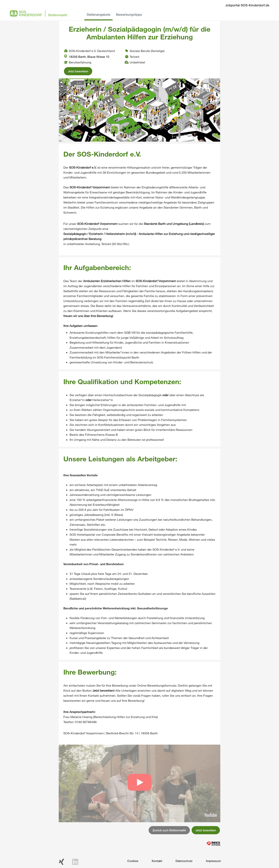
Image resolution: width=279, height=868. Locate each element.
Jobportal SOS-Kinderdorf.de (247, 5)
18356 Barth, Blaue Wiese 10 (87, 57)
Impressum (213, 861)
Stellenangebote (98, 14)
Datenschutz (184, 861)
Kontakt (157, 861)
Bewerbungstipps (129, 14)
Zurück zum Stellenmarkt (169, 830)
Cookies (133, 861)
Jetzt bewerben (78, 71)
